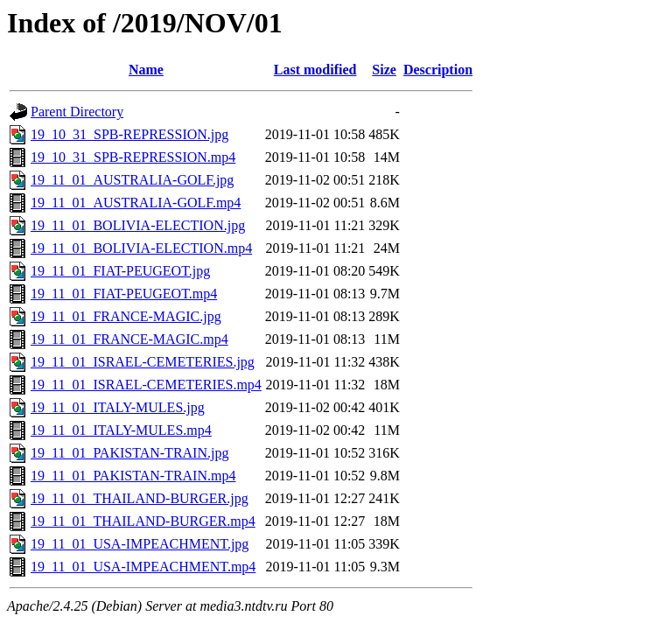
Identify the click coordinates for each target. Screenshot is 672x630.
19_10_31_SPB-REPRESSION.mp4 (133, 157)
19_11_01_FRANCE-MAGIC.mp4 (129, 339)
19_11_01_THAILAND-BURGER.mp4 (143, 521)
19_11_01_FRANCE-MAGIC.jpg (126, 316)
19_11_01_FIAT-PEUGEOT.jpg (120, 271)
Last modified (315, 70)
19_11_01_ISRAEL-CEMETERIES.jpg (143, 362)
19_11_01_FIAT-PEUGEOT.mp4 (124, 294)
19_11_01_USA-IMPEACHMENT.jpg (140, 544)
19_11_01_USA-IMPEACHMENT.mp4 (143, 567)
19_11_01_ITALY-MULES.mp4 (121, 430)
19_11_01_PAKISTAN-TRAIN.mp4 (133, 476)
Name (146, 70)
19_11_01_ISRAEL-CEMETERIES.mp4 (146, 385)
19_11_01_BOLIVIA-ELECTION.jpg (138, 225)
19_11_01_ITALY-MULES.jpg (118, 407)
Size (384, 70)
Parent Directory (77, 112)
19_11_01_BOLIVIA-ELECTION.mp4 (141, 248)
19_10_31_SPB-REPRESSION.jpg (129, 134)
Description (438, 70)
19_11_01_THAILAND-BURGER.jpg (140, 498)
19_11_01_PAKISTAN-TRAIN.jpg (129, 453)
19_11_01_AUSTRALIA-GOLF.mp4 (136, 203)
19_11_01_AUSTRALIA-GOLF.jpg (132, 180)
